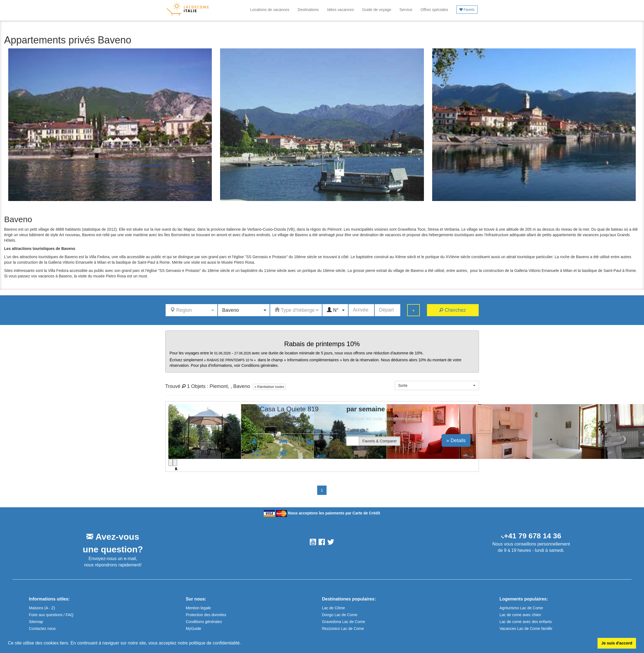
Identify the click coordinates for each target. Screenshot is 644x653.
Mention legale (198, 608)
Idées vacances (340, 10)
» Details (456, 440)
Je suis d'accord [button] (617, 643)
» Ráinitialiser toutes (269, 387)
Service (406, 10)
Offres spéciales (434, 10)
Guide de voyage (377, 10)
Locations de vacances (270, 10)
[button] (243, 644)
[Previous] (171, 462)
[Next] (175, 462)
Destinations (308, 10)
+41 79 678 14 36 (533, 536)
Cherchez (453, 310)
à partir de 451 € (412, 409)
